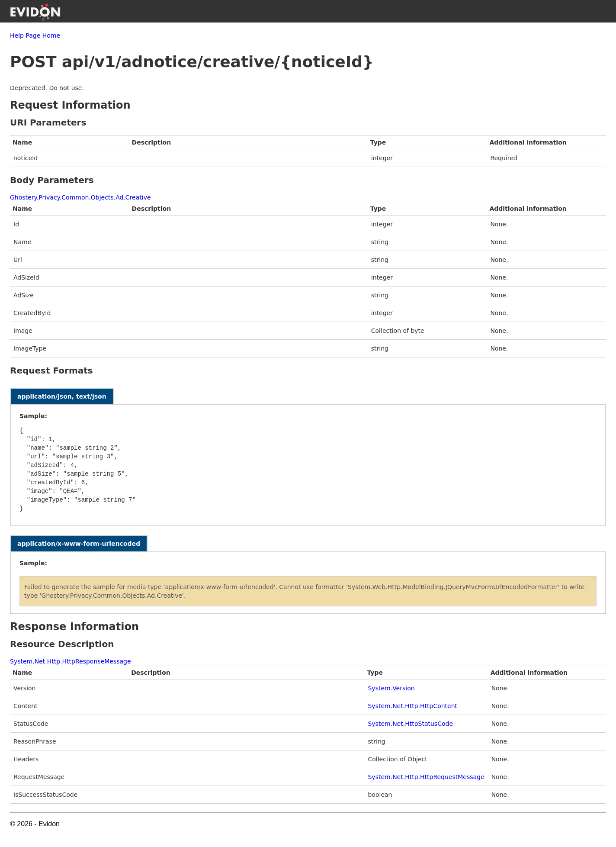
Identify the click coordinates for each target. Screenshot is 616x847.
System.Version (391, 688)
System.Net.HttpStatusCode (410, 724)
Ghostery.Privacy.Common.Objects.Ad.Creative (80, 197)
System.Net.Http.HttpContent (412, 706)
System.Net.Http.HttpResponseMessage (71, 661)
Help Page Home (35, 35)
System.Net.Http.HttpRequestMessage (426, 777)
